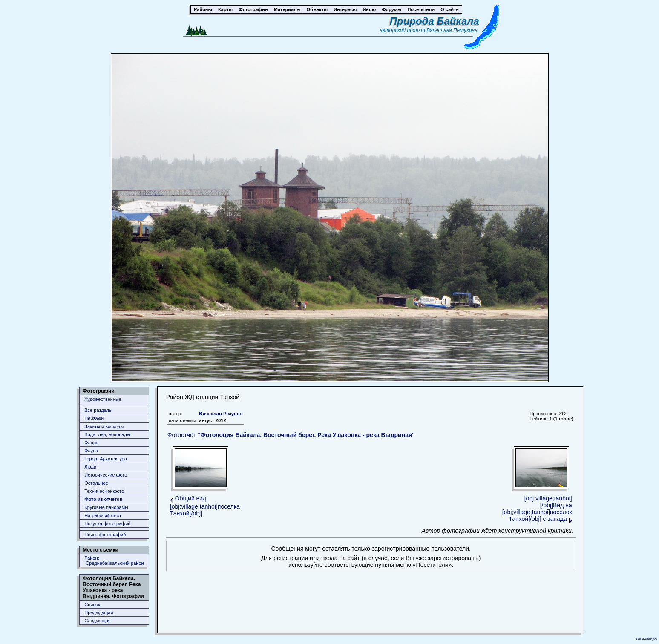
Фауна (91, 451)
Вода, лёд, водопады (107, 434)
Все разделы (98, 410)
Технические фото (104, 491)
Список (92, 604)
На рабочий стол (102, 515)
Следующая (98, 621)
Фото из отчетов (103, 499)
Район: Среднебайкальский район (114, 561)
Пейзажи (94, 418)
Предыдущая (99, 612)
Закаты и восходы (104, 426)
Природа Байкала (435, 21)
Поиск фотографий (105, 535)
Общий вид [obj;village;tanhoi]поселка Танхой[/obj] (205, 506)
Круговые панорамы (106, 507)
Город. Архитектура (106, 459)
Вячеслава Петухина (452, 30)
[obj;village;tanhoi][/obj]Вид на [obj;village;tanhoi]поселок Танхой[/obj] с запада (537, 509)
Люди (90, 467)
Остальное (96, 483)
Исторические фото (106, 475)
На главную (647, 638)
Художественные (103, 399)
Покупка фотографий (107, 523)
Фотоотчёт (291, 435)
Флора (91, 443)
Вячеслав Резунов (221, 414)
